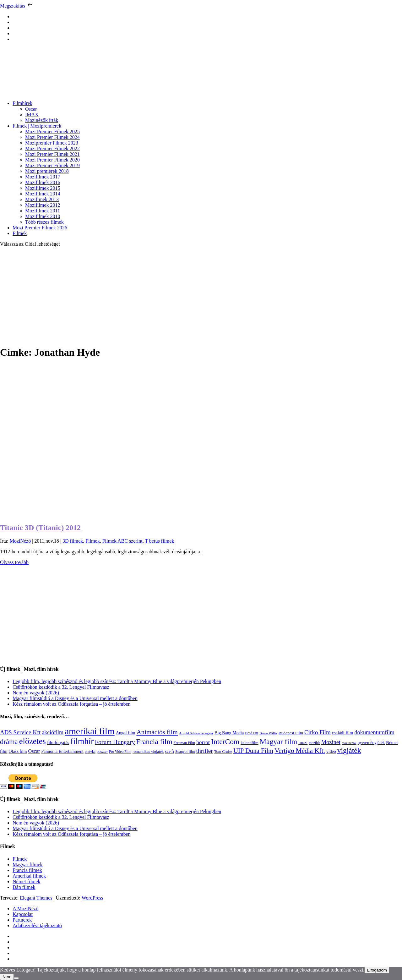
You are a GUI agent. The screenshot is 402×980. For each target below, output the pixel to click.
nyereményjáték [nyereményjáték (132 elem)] (371, 743)
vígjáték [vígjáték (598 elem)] (349, 750)
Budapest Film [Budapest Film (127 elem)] (291, 733)
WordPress (92, 898)
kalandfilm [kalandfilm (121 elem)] (250, 743)
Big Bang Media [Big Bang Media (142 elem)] (229, 733)
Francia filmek (27, 870)
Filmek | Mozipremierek (37, 126)
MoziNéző (20, 541)
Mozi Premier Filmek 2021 (52, 154)
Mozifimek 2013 (42, 199)
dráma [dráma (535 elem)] (9, 742)
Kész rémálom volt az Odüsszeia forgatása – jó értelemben (72, 704)
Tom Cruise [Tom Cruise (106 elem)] (223, 752)
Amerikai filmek (29, 876)
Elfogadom (377, 970)
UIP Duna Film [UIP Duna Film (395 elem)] (253, 751)
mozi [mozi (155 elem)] (303, 742)
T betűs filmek (159, 541)
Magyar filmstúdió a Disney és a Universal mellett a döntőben (75, 698)
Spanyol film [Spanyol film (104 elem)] (185, 752)
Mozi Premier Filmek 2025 (52, 131)
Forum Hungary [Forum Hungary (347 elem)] (115, 742)
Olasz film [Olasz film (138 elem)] (18, 751)
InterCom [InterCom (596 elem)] (225, 742)
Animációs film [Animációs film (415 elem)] (157, 732)
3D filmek (73, 541)
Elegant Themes (36, 898)
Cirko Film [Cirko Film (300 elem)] (318, 732)
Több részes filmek (44, 222)
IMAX (32, 115)
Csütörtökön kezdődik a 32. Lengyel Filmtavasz (61, 687)
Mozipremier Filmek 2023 (52, 143)
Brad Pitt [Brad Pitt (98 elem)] (252, 733)
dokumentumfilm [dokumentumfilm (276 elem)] (374, 732)
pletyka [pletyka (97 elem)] (90, 752)
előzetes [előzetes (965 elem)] (33, 741)
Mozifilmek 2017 (43, 177)
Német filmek (26, 881)
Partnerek (22, 920)
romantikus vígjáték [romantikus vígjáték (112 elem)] (148, 752)
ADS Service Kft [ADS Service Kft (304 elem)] (20, 732)
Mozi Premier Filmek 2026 (40, 228)
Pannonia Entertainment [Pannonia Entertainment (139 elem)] (62, 751)
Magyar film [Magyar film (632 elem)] (278, 742)
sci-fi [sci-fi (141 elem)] (169, 751)
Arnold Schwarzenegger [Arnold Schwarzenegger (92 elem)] (196, 733)
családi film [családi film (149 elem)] (343, 733)
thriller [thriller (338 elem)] (204, 751)
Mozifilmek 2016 (43, 182)
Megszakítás (17, 6)
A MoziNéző (25, 909)
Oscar (31, 109)
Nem (7, 977)
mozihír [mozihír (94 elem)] (314, 743)
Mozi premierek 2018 (47, 171)
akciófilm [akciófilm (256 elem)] (53, 732)
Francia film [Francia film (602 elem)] (154, 742)
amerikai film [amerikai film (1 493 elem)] (90, 731)
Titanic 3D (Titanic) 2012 (40, 528)
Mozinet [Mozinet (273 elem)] (331, 742)
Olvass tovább (14, 562)
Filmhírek (22, 103)
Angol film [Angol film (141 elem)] (126, 733)
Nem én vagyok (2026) (36, 693)
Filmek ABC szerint (122, 541)
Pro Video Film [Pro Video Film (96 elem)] (120, 752)
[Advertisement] (201, 296)
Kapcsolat (23, 914)
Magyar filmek (28, 865)
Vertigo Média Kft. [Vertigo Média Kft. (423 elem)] (300, 751)
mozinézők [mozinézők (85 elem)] (349, 743)
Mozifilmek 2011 (43, 211)
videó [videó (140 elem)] (331, 751)
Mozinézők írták (42, 120)
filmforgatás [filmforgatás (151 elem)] (58, 742)
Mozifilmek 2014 (43, 194)
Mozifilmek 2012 (43, 205)
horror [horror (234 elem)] (203, 742)
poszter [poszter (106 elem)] (102, 752)
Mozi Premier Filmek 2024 (52, 137)
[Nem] (16, 978)
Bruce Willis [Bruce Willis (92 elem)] (268, 733)
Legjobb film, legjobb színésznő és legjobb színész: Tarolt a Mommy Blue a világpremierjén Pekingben (117, 681)
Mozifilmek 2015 (43, 188)
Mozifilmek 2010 (43, 216)
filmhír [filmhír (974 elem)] (82, 741)
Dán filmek (24, 887)
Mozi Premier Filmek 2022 (52, 148)
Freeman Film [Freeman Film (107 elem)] (185, 743)
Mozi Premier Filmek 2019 (52, 165)
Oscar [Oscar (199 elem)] (34, 751)
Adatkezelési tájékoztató (37, 925)
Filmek (20, 233)
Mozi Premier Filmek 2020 (52, 160)
